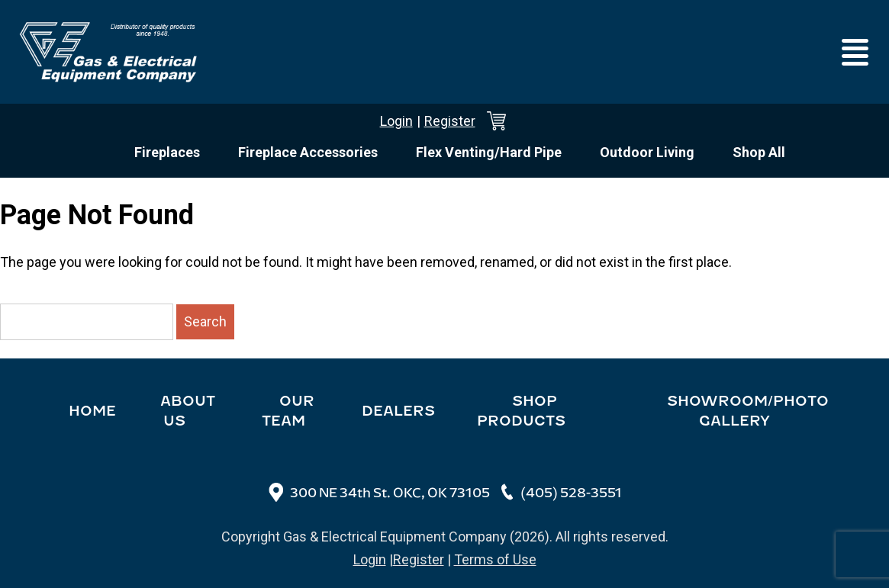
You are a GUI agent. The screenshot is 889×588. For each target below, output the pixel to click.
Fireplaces (167, 152)
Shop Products (521, 411)
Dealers (398, 411)
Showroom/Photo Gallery (748, 411)
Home (92, 411)
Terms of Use (495, 559)
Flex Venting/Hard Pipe (489, 152)
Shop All (759, 152)
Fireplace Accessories (308, 152)
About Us (188, 411)
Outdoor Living (647, 152)
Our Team (288, 411)
